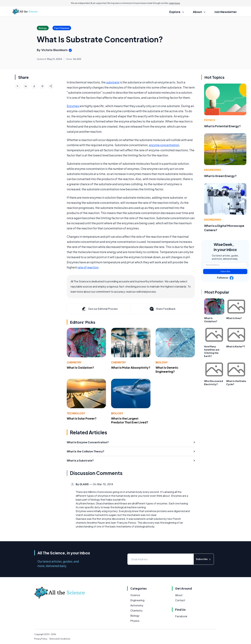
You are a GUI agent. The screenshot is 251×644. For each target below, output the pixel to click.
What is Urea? (234, 318)
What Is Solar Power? (82, 418)
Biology (162, 362)
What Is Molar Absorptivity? (131, 367)
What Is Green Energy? (220, 176)
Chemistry (74, 362)
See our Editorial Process (99, 309)
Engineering (213, 170)
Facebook (181, 616)
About (179, 595)
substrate (113, 82)
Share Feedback (162, 309)
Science (135, 595)
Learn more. (175, 3)
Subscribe (225, 271)
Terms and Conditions (60, 639)
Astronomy (137, 605)
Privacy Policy (41, 639)
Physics (210, 120)
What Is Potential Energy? (222, 126)
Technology (76, 413)
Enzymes (73, 106)
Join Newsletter (226, 12)
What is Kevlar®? (236, 346)
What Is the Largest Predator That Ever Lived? (130, 420)
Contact (180, 600)
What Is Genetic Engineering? (167, 369)
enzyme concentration (164, 145)
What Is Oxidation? (80, 367)
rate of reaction (88, 267)
